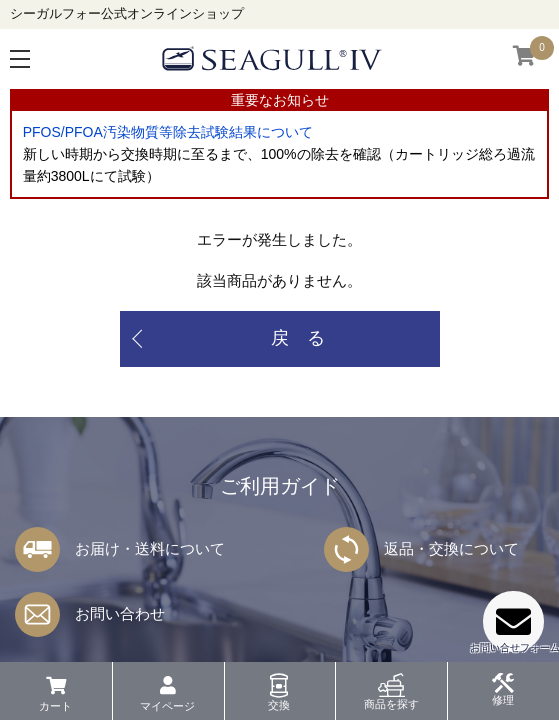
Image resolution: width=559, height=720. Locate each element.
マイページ (167, 706)
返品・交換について (451, 548)
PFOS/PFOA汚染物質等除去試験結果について (168, 132)
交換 (279, 705)
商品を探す (391, 704)
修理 (503, 700)
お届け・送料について (150, 548)
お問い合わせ (120, 613)
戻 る (298, 338)
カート (55, 706)
